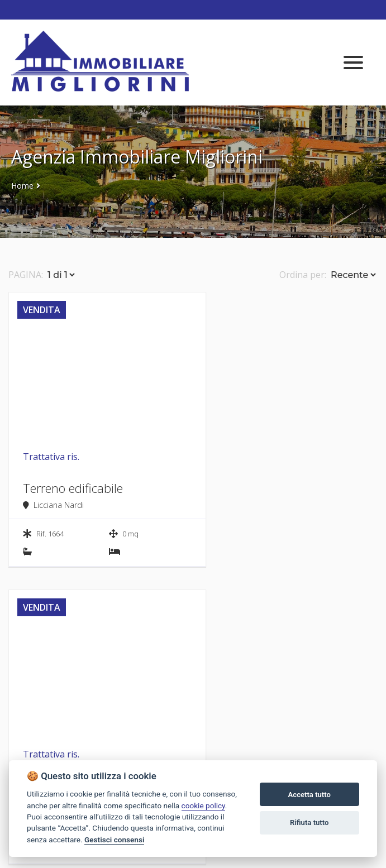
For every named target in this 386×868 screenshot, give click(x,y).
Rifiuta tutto (309, 823)
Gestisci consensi (114, 840)
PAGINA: (26, 275)
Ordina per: (303, 275)
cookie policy (203, 805)
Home (22, 186)
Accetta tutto (309, 795)
